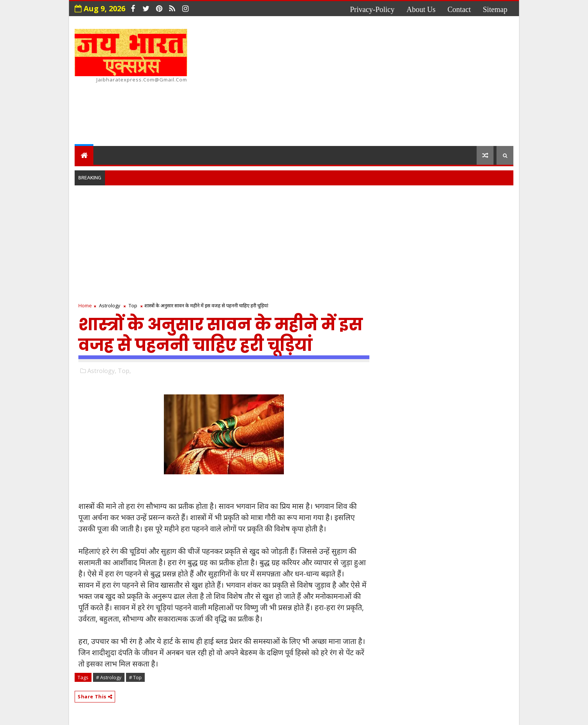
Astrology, (102, 371)
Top (133, 305)
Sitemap (495, 9)
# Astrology (109, 677)
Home (85, 305)
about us (421, 9)
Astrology (110, 305)
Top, (124, 371)
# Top (135, 677)
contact (459, 9)
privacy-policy (372, 9)
